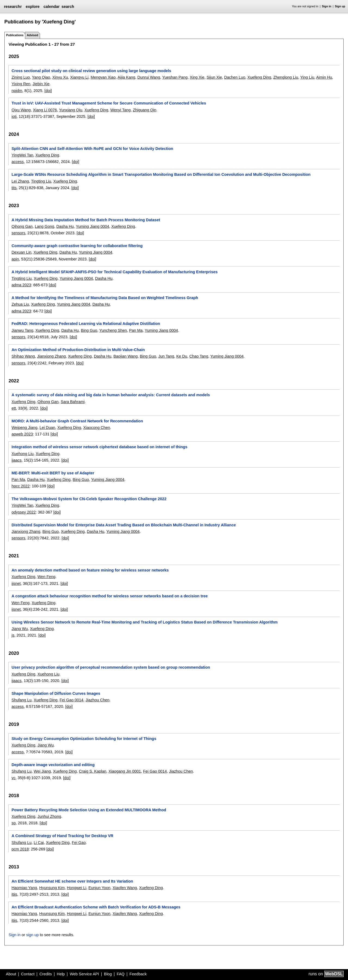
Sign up (340, 6)
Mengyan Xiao (103, 77)
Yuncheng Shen (113, 330)
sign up (32, 935)
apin (15, 259)
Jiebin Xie (41, 84)
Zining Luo (21, 77)
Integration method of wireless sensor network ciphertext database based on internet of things (99, 447)
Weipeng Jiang (24, 428)
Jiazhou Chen (98, 700)
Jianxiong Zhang (51, 356)
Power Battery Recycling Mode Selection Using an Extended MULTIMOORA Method (89, 810)
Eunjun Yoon (99, 888)
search (68, 7)
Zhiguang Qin (144, 110)
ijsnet (16, 583)
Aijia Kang (126, 77)
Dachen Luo (235, 77)
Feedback (138, 974)
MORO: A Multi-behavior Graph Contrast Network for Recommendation (77, 421)
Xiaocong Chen (97, 428)
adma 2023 (21, 285)
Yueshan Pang (175, 77)
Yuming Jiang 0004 (92, 226)
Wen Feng (46, 577)
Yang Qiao (41, 77)
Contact (28, 974)
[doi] (48, 91)
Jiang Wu (20, 629)
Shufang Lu (21, 700)
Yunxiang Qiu (71, 110)
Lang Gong (44, 226)
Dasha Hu (65, 226)
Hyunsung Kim (52, 888)
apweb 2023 (22, 434)
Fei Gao (79, 843)
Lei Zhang (20, 181)
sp (13, 823)
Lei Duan (47, 428)
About (11, 974)
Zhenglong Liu (286, 77)
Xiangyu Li (79, 77)
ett (14, 408)
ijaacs (16, 460)
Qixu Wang (21, 110)
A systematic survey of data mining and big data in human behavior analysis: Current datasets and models (111, 395)
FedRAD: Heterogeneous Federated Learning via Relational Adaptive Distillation (86, 324)
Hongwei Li (77, 888)
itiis (14, 894)
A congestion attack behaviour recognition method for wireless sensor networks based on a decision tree (110, 596)
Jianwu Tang (22, 330)
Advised (32, 35)
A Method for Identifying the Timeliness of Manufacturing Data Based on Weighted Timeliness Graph (105, 298)
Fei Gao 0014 (71, 700)
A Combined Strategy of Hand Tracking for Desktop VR (62, 836)
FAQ (121, 974)
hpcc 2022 (20, 486)
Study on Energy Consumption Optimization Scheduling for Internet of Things (84, 739)
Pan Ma (136, 330)
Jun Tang (166, 356)
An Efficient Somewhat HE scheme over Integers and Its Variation (72, 881)
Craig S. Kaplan (93, 771)
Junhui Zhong (49, 816)
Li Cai (39, 843)
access (18, 162)
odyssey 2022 (24, 512)
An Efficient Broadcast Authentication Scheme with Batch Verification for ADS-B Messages (96, 907)
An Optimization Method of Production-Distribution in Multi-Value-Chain (78, 350)
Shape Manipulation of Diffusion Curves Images (56, 693)
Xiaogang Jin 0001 (125, 771)
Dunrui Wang (149, 77)
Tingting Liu (41, 181)
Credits (46, 974)
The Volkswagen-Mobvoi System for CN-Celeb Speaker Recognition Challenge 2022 (89, 499)
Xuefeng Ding (259, 77)
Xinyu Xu (60, 77)
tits (14, 188)
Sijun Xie (214, 77)
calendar (52, 7)
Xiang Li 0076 (45, 110)
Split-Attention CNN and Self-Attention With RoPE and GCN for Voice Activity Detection (92, 149)
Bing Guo (89, 330)
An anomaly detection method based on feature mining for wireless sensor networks (90, 570)
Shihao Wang (23, 356)
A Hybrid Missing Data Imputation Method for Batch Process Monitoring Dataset (86, 220)
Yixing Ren (21, 84)
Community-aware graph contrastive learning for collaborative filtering (77, 246)
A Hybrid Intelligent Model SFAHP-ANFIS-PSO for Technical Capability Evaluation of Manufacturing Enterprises (114, 272)
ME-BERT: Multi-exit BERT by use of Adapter (53, 473)
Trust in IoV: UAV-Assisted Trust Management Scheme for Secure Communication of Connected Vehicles (109, 103)
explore (32, 7)
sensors (18, 233)
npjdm (17, 91)
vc (13, 778)
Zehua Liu (20, 304)
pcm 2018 (20, 849)
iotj (14, 116)
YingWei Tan (22, 155)
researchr (13, 7)
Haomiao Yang (24, 888)
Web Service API (84, 974)
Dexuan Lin (21, 252)
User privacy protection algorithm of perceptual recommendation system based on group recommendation (111, 667)
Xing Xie (197, 77)
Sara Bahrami (73, 402)
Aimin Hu (324, 77)
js (13, 635)
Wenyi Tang (121, 110)
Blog (108, 974)
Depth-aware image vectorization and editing (53, 765)
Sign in (327, 6)
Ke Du (182, 356)
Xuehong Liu (22, 454)
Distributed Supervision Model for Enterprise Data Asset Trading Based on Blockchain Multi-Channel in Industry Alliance (124, 525)
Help (61, 974)
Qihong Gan (22, 226)
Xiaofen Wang (125, 888)
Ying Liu (307, 77)
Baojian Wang (125, 356)
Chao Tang (199, 356)
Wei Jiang (42, 771)
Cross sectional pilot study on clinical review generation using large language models (91, 71)
